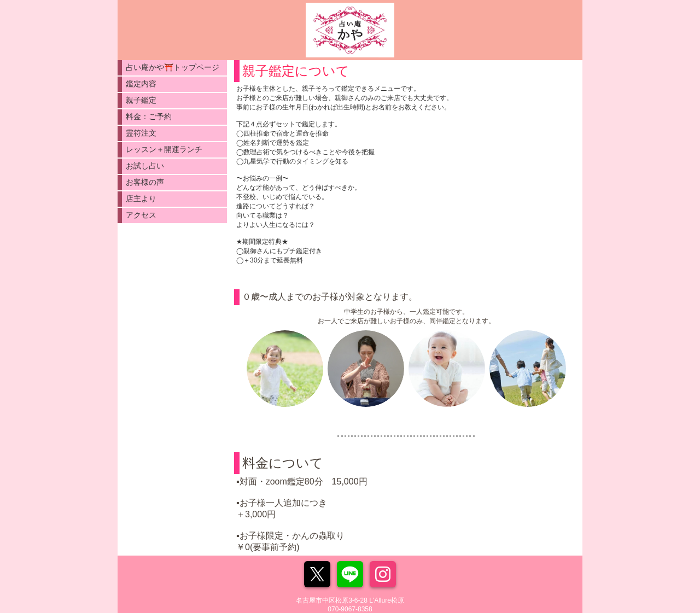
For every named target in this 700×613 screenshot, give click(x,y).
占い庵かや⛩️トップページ (173, 67)
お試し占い (145, 166)
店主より (141, 199)
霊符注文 (141, 133)
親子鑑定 (141, 100)
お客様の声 (145, 182)
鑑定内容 (141, 84)
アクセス (141, 215)
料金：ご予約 (149, 116)
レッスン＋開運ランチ (164, 149)
